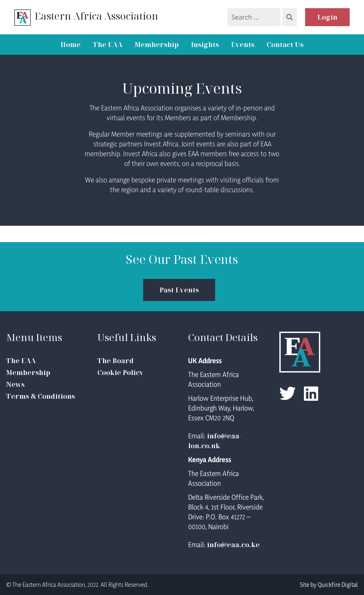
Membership (157, 45)
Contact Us (285, 45)
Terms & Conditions (40, 396)
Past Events (179, 290)
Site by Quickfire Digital (329, 585)
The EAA (108, 45)
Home (71, 45)
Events (243, 45)
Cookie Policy (120, 373)
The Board (116, 361)
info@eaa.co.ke (233, 545)
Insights (205, 45)
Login (327, 17)
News (15, 384)
